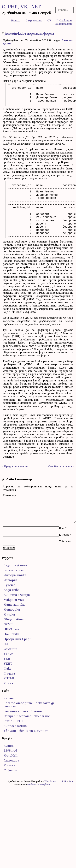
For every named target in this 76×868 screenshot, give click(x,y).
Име (62, 528)
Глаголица (11, 760)
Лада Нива (12, 590)
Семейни (10, 649)
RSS (64, 781)
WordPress (50, 781)
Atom (71, 781)
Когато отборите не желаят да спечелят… (29, 705)
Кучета (10, 585)
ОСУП (8, 624)
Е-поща (64, 535)
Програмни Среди (17, 639)
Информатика (15, 575)
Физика (9, 673)
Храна (8, 683)
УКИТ (8, 663)
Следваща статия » (61, 466)
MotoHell (11, 755)
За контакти (63, 24)
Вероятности (15, 570)
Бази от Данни (15, 565)
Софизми (11, 770)
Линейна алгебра (17, 595)
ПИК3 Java (12, 629)
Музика (9, 614)
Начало (16, 20)
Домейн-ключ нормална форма (29, 33)
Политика (12, 634)
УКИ (7, 659)
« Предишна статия (15, 466)
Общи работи (15, 619)
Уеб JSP (10, 654)
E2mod (9, 746)
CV (49, 20)
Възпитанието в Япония (23, 711)
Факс (7, 668)
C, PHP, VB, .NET (21, 7)
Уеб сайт (65, 541)
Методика (12, 609)
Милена (10, 765)
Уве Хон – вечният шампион (26, 731)
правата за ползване (39, 785)
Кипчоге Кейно (15, 726)
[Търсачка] (64, 10)
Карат (9, 698)
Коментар (9, 495)
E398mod (10, 750)
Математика (14, 604)
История (10, 580)
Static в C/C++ (16, 721)
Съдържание (34, 20)
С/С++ (10, 644)
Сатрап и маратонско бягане (27, 716)
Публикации (64, 20)
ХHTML (9, 678)
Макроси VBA (14, 600)
